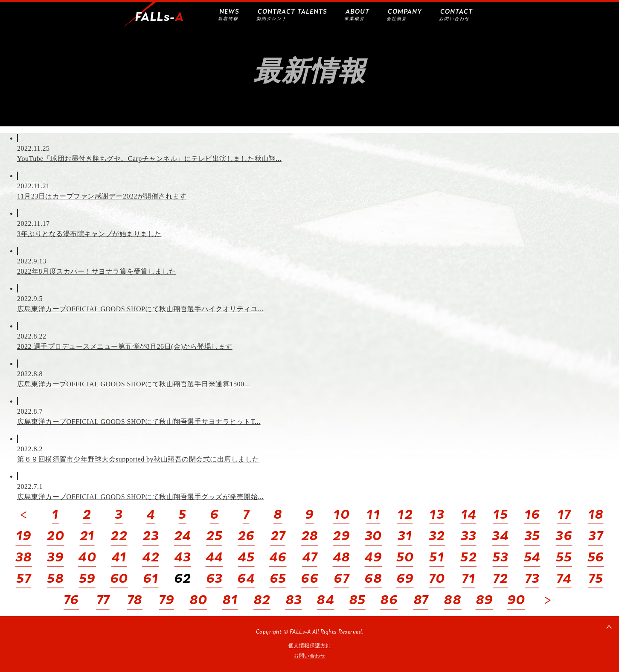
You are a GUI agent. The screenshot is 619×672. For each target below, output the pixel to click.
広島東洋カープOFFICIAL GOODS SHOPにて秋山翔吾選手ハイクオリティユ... (140, 309)
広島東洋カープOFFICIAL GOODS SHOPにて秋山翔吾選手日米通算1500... (134, 384)
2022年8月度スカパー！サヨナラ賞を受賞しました (97, 271)
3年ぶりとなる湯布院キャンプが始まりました (89, 234)
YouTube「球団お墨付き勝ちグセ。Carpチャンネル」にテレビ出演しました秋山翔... (149, 159)
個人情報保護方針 (310, 646)
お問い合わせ (309, 656)
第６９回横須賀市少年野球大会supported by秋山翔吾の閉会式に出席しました (138, 459)
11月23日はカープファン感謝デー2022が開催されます (102, 196)
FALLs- (160, 18)
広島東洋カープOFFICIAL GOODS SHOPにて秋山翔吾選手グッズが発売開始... (140, 497)
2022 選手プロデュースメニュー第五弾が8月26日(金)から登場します (125, 346)
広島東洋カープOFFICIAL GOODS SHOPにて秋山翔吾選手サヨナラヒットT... (139, 422)
